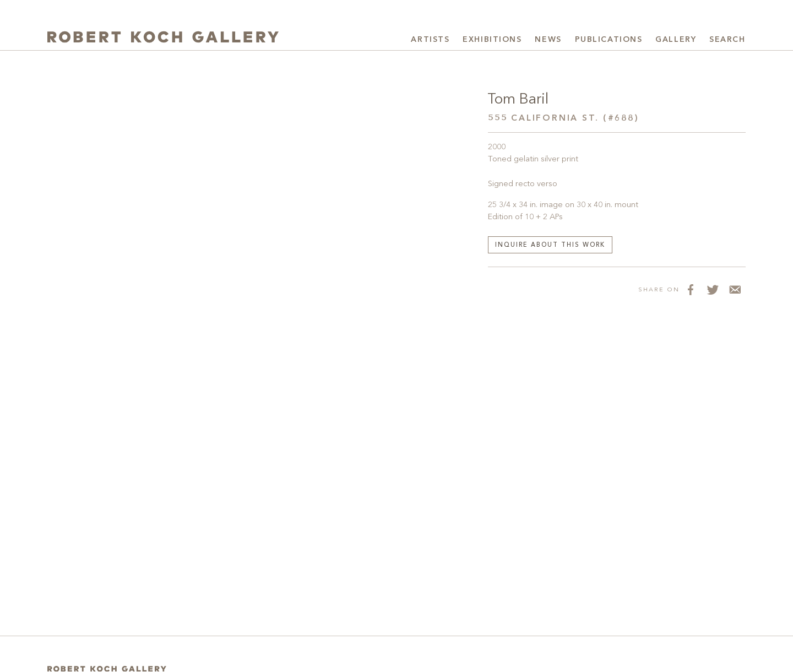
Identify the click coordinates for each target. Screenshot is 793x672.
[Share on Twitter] (713, 289)
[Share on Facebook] (691, 289)
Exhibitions (492, 40)
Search (727, 40)
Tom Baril (518, 100)
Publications (609, 40)
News (548, 40)
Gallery (676, 40)
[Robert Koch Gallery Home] (163, 38)
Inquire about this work (550, 245)
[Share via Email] (735, 289)
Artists (430, 40)
